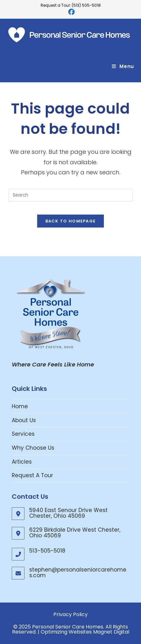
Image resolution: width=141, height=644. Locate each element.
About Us (24, 420)
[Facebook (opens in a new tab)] (70, 12)
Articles (22, 462)
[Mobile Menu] (123, 66)
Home (20, 406)
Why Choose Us (33, 448)
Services (23, 434)
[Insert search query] (70, 195)
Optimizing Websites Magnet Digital (85, 632)
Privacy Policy (70, 614)
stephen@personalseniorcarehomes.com (78, 572)
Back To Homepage (71, 221)
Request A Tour (32, 475)
